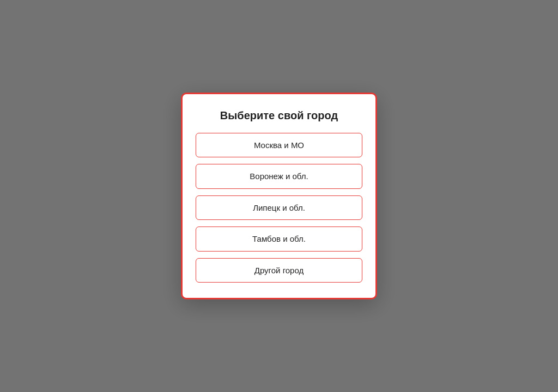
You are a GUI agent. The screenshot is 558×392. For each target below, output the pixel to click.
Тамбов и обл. (279, 239)
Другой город (279, 270)
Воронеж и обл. (279, 176)
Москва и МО (279, 145)
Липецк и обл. (279, 208)
